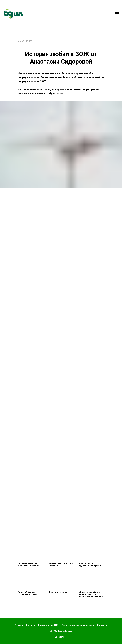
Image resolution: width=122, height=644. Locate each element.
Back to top (61, 637)
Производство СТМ (48, 625)
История (30, 625)
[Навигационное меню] (117, 14)
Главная (19, 625)
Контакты (102, 625)
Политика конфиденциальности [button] (78, 625)
